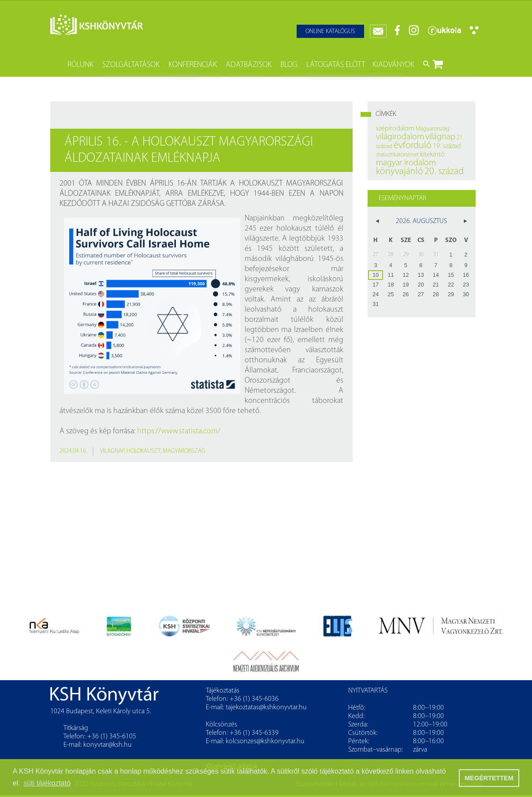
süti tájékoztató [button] (47, 783)
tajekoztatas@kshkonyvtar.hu (266, 708)
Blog (289, 65)
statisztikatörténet (397, 155)
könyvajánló (400, 172)
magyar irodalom (406, 163)
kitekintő (432, 155)
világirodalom (400, 137)
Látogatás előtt (336, 65)
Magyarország (184, 451)
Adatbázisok (249, 65)
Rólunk (80, 65)
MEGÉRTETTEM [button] (489, 778)
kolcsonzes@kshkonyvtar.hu (265, 741)
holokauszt (143, 451)
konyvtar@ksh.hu (108, 745)
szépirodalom (395, 129)
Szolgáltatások (131, 65)
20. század (444, 172)
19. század (447, 146)
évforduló (413, 146)
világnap (112, 451)
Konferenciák (193, 65)
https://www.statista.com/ (179, 431)
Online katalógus (330, 32)
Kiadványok (393, 65)
